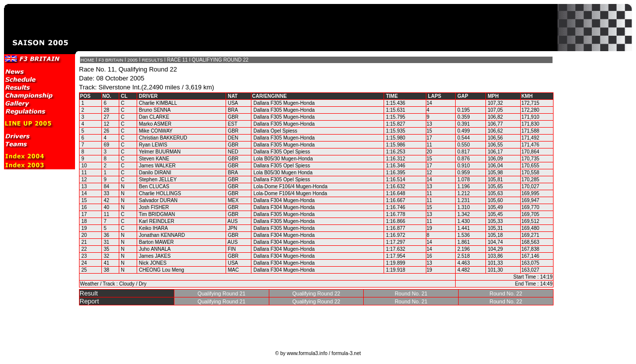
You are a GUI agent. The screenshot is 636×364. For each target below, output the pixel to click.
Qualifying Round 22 (316, 293)
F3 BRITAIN (111, 60)
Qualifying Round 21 (221, 293)
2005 (132, 60)
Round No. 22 (506, 293)
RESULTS (152, 60)
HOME (87, 60)
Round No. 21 (411, 293)
